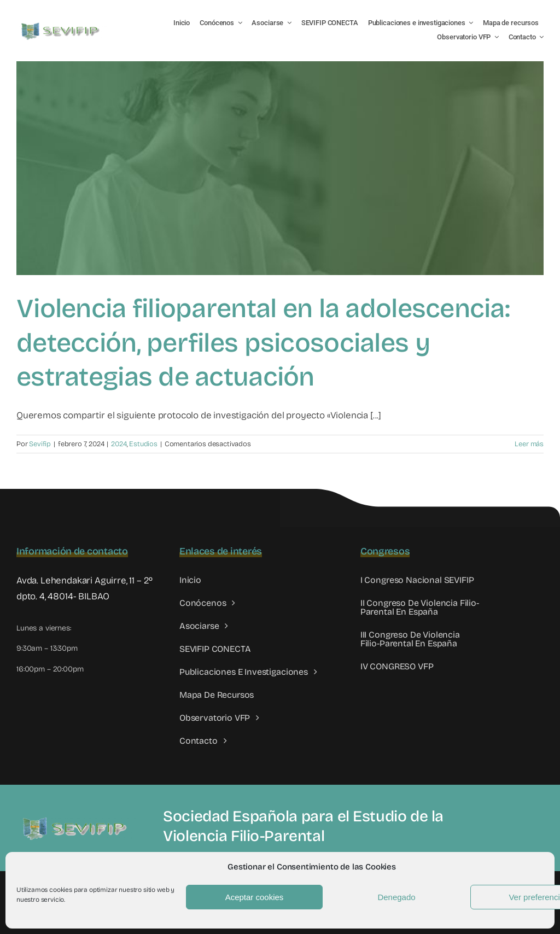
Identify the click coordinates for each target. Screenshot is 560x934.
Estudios (143, 444)
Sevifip (40, 444)
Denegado (396, 897)
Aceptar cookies (255, 897)
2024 (119, 444)
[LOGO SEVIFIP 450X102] (62, 25)
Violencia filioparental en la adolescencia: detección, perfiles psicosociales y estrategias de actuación (263, 343)
